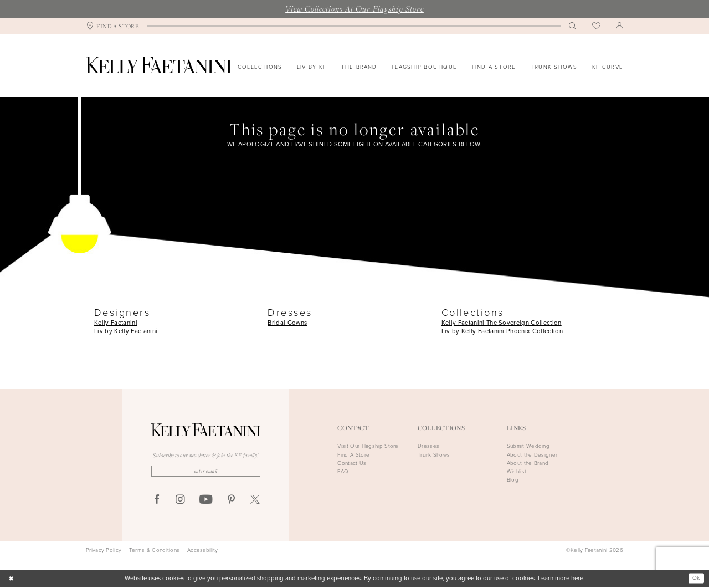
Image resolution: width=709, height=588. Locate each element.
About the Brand (528, 463)
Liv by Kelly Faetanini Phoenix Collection (502, 331)
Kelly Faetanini (116, 323)
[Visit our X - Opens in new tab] (255, 501)
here (577, 579)
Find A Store (353, 455)
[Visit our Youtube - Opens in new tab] (206, 502)
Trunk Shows (434, 455)
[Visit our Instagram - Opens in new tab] (180, 501)
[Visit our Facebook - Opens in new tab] (157, 501)
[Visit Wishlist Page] (596, 26)
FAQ (343, 471)
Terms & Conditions (154, 551)
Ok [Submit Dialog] (695, 579)
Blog (513, 480)
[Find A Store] (113, 26)
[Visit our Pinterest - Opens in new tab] (231, 501)
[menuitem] (113, 26)
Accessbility (203, 551)
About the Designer (532, 455)
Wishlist (517, 471)
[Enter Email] (206, 472)
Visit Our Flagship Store (368, 446)
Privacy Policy (104, 551)
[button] (620, 26)
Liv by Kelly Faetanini (126, 331)
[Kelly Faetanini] (159, 65)
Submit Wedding (528, 446)
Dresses (428, 446)
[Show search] (573, 26)
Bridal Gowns (287, 323)
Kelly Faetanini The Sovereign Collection (502, 323)
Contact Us (352, 463)
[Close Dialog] (12, 579)
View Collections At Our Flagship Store (354, 8)
